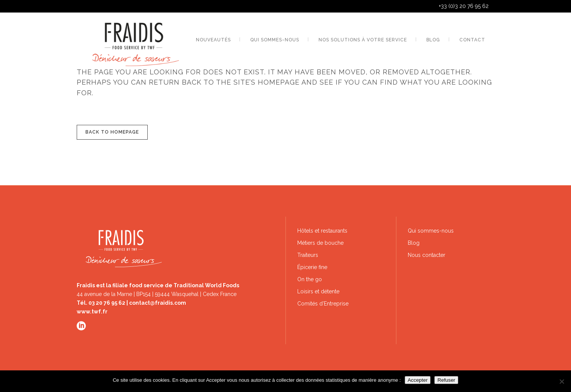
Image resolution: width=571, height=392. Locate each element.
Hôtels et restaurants (322, 231)
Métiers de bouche (320, 243)
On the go (310, 279)
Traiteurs (308, 255)
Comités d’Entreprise (323, 304)
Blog (414, 243)
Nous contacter (427, 255)
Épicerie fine (312, 267)
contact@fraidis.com (158, 303)
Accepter (418, 380)
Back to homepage (112, 132)
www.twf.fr (92, 312)
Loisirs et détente (318, 291)
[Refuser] (562, 381)
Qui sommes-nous (431, 231)
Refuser (446, 380)
